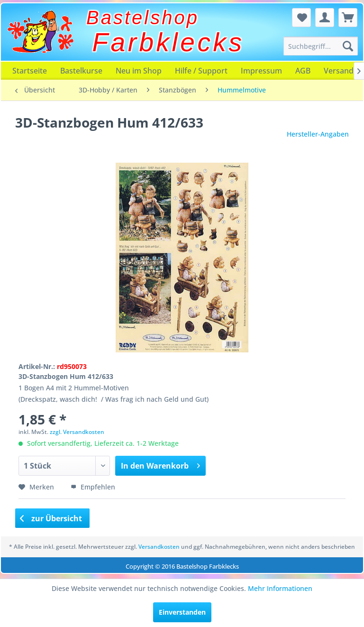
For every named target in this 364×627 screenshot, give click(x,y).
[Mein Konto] (325, 18)
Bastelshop (143, 18)
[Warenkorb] (348, 18)
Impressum (261, 71)
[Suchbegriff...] (321, 46)
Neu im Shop (139, 71)
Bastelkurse (81, 71)
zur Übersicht (51, 518)
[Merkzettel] (301, 18)
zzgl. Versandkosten (77, 432)
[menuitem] (321, 46)
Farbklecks (168, 42)
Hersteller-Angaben (318, 134)
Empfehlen (93, 487)
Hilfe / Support (201, 71)
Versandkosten (159, 547)
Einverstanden (182, 612)
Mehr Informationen (280, 588)
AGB (303, 71)
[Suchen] (348, 46)
